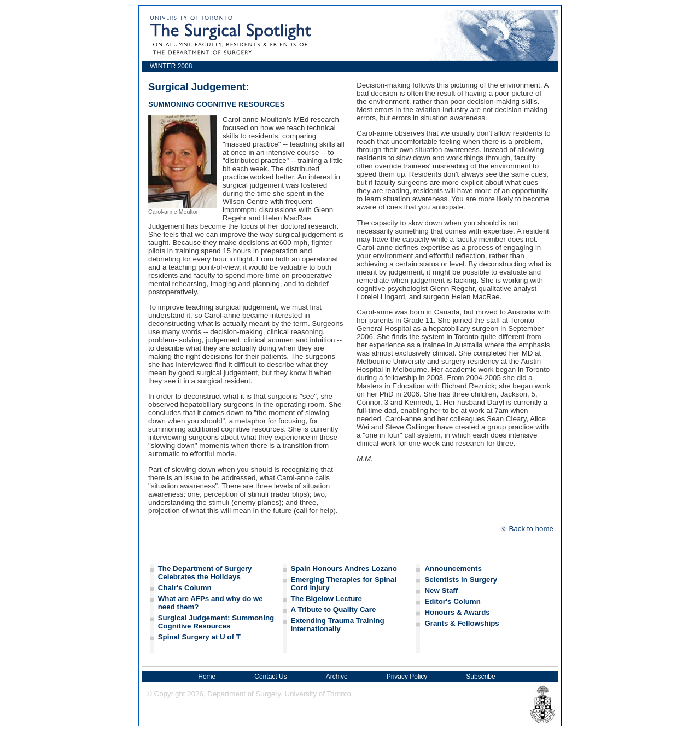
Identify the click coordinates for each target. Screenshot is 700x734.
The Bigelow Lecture (326, 599)
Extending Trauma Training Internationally (338, 625)
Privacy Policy (407, 677)
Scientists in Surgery (461, 579)
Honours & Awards (457, 612)
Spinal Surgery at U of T (199, 637)
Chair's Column (185, 588)
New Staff (441, 590)
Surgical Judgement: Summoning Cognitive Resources (216, 622)
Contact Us (270, 677)
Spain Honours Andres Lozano (344, 569)
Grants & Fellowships (462, 623)
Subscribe (480, 677)
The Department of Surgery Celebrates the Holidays (205, 573)
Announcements (453, 569)
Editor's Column (452, 601)
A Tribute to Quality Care (334, 610)
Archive (337, 677)
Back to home (527, 529)
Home (207, 677)
